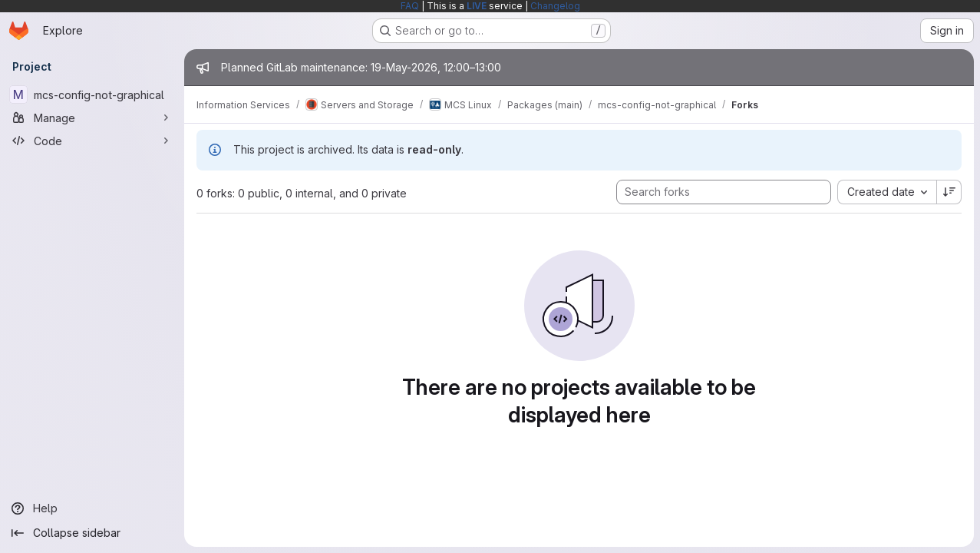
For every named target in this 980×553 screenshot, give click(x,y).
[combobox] (887, 192)
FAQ (410, 6)
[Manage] (92, 118)
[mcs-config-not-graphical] (92, 94)
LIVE (477, 6)
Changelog (555, 6)
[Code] (92, 141)
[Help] (92, 508)
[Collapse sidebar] (92, 533)
